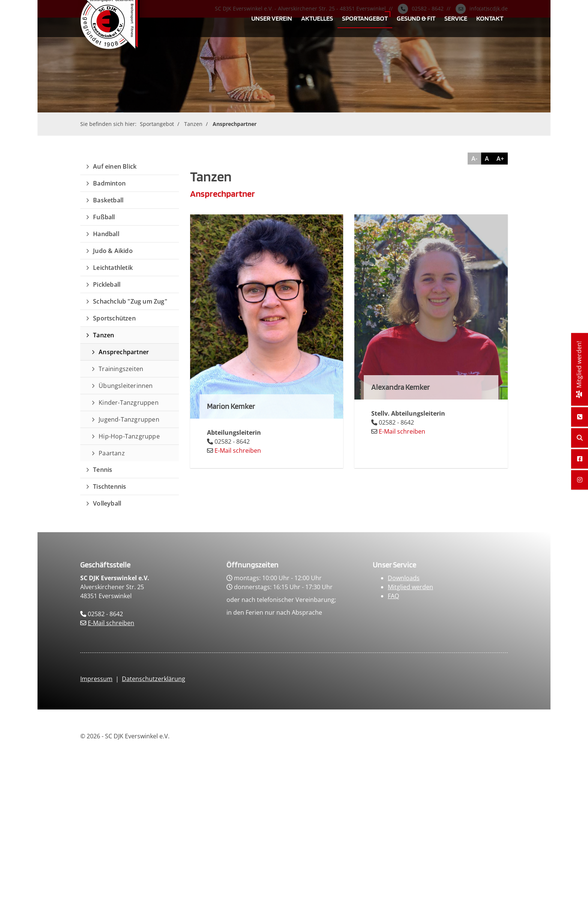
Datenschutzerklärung (154, 679)
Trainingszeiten (121, 369)
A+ (500, 159)
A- (474, 159)
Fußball (104, 217)
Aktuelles (317, 18)
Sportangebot (365, 18)
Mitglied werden (410, 587)
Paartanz (112, 453)
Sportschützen (114, 318)
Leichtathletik (113, 268)
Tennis (103, 470)
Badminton (109, 183)
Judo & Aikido (113, 251)
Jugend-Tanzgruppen (129, 419)
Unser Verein (272, 18)
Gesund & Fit (416, 18)
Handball (106, 234)
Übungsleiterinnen (126, 386)
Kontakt (490, 18)
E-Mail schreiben (238, 450)
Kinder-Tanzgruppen (129, 403)
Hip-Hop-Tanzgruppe (129, 436)
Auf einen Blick (115, 166)
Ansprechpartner (235, 124)
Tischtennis (109, 486)
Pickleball (107, 284)
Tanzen (193, 124)
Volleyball (107, 503)
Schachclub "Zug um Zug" (130, 301)
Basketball (108, 200)
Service (456, 18)
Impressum (96, 679)
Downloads (404, 578)
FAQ (393, 596)
